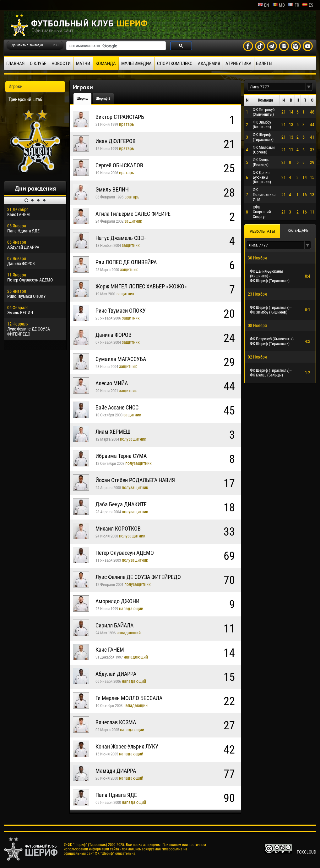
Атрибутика (239, 64)
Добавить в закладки (27, 45)
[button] (309, 87)
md (279, 5)
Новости (61, 64)
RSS (56, 45)
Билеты (264, 64)
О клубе (38, 64)
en (263, 5)
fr (293, 5)
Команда (106, 64)
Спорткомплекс (175, 64)
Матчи (83, 64)
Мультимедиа (136, 64)
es (308, 5)
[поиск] (115, 46)
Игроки (16, 86)
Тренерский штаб (25, 99)
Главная (15, 64)
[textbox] (277, 87)
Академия (209, 64)
